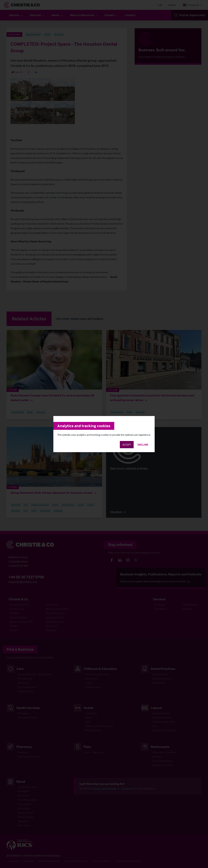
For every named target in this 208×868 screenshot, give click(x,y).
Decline (143, 445)
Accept (127, 445)
